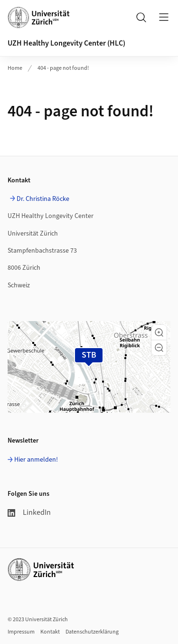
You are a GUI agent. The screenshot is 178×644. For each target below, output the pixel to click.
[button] (159, 332)
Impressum (21, 632)
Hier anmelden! (36, 460)
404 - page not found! (63, 68)
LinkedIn (29, 512)
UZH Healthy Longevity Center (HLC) (66, 43)
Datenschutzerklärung (92, 632)
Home (15, 68)
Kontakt (50, 632)
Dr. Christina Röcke (43, 199)
